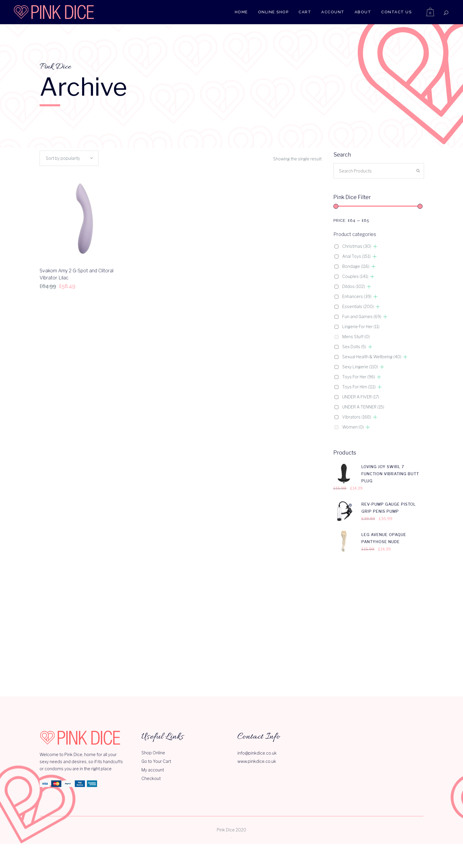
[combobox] (69, 158)
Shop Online (153, 658)
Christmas (357, 246)
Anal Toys (356, 256)
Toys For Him (359, 387)
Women (353, 427)
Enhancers (357, 296)
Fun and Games (362, 316)
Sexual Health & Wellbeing (372, 357)
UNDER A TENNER (363, 407)
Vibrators (357, 417)
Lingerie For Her (361, 326)
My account (153, 675)
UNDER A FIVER (361, 397)
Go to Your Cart (156, 666)
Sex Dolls (354, 347)
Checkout (151, 683)
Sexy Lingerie (360, 367)
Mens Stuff (356, 337)
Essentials (358, 306)
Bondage (356, 266)
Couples (355, 276)
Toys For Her (359, 377)
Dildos (354, 286)
